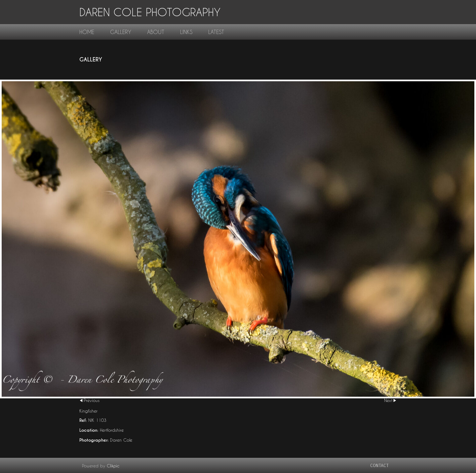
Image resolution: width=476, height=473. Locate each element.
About (156, 32)
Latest (216, 32)
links (186, 32)
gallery (121, 32)
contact (379, 466)
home (87, 32)
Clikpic (113, 466)
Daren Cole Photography (150, 12)
